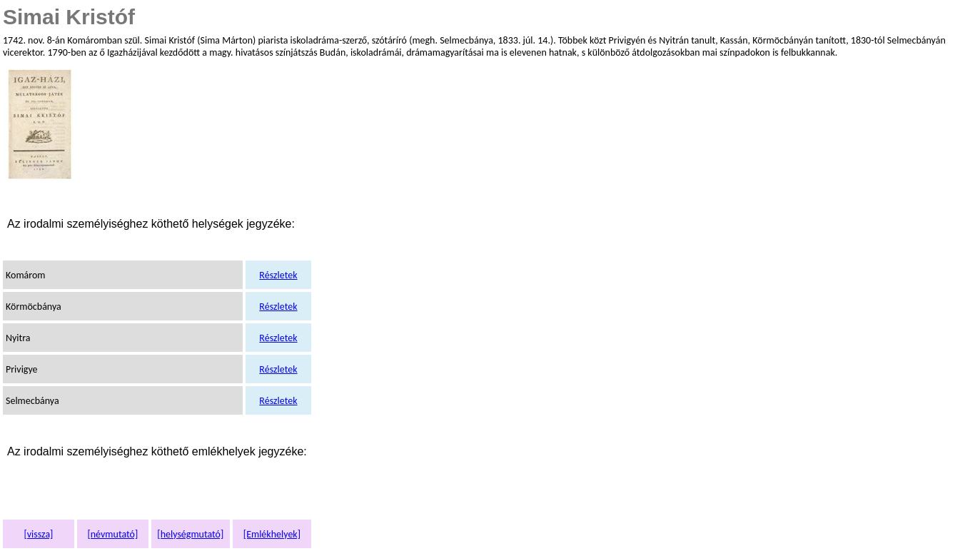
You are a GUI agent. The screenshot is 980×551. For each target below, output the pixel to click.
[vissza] (38, 534)
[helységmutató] (190, 534)
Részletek (278, 275)
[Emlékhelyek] (272, 534)
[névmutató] (112, 534)
